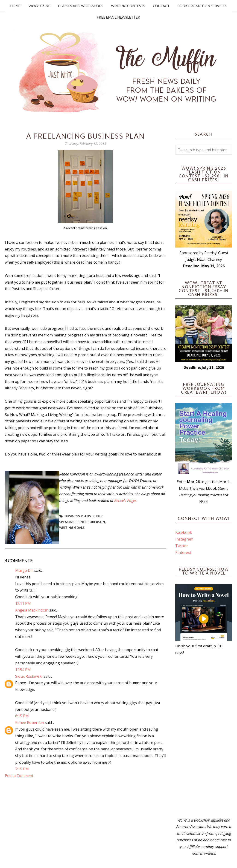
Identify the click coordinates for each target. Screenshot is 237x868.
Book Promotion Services (202, 6)
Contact (161, 6)
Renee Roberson (91, 522)
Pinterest (183, 552)
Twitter (182, 546)
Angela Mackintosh (32, 610)
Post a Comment (19, 776)
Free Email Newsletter (118, 17)
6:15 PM (22, 716)
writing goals (72, 528)
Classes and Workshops (81, 6)
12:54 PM (23, 670)
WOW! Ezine (39, 6)
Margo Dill (24, 570)
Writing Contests (128, 6)
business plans (78, 516)
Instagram (184, 539)
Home (15, 6)
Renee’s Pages (125, 501)
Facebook (184, 532)
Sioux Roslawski (29, 676)
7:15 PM (22, 769)
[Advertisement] (204, 737)
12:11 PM (23, 603)
